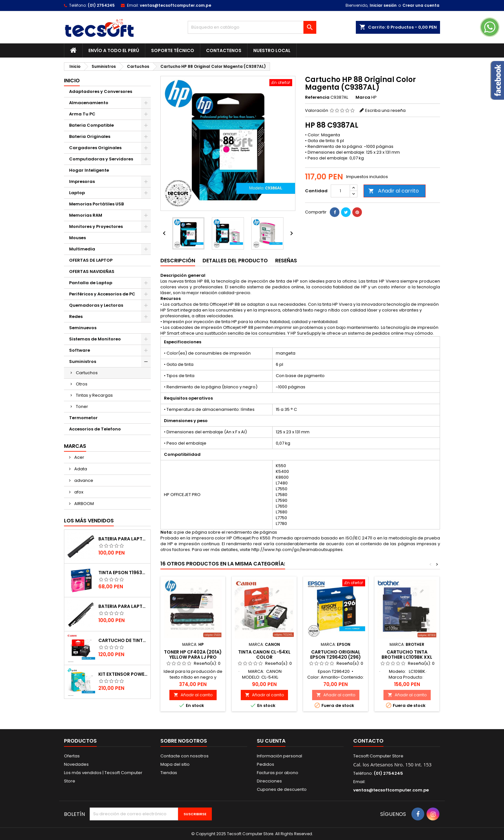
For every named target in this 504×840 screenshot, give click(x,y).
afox (78, 492)
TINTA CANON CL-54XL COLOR (264, 655)
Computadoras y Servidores (101, 159)
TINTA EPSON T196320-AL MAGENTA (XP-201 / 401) (123, 573)
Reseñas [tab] (286, 261)
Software (80, 350)
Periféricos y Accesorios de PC (102, 294)
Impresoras (82, 181)
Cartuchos (87, 373)
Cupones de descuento (282, 789)
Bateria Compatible (91, 125)
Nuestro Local (272, 50)
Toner (82, 406)
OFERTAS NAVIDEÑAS (92, 271)
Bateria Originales (90, 136)
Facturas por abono (278, 773)
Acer (79, 457)
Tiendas (169, 773)
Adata (80, 469)
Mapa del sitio (175, 764)
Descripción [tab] (178, 261)
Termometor (83, 418)
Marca (363, 97)
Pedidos (265, 764)
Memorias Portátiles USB (96, 204)
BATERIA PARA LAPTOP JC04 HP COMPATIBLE (123, 606)
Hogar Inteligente (89, 170)
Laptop (77, 193)
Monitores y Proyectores (96, 226)
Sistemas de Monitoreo (95, 339)
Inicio (72, 81)
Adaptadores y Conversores (101, 91)
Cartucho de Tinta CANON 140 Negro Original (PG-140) (123, 640)
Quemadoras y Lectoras (96, 305)
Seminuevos (83, 328)
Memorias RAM (86, 215)
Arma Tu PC (82, 114)
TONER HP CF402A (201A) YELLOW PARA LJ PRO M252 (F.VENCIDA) (193, 657)
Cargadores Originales (95, 148)
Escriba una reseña (385, 110)
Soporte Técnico (173, 50)
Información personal (279, 756)
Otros (82, 384)
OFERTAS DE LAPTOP (91, 260)
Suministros (83, 361)
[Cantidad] (340, 191)
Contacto (368, 741)
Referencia (317, 97)
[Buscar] (252, 27)
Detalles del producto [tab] (235, 261)
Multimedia (82, 249)
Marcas (75, 446)
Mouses (77, 238)
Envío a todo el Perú (114, 50)
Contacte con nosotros (184, 756)
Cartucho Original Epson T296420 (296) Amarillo (336, 657)
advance (83, 480)
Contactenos (224, 50)
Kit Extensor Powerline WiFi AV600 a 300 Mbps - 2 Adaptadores (123, 674)
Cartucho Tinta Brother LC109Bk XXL (407, 655)
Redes (76, 316)
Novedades (76, 764)
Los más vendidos (89, 521)
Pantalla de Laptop (91, 283)
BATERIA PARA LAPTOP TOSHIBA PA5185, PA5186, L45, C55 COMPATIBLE (123, 539)
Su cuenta (271, 741)
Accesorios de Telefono (95, 429)
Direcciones (269, 781)
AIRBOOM (84, 504)
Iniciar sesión (383, 5)
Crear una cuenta (421, 5)
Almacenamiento (89, 103)
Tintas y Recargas (94, 395)
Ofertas (72, 756)
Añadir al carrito (394, 191)
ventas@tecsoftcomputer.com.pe (175, 5)
